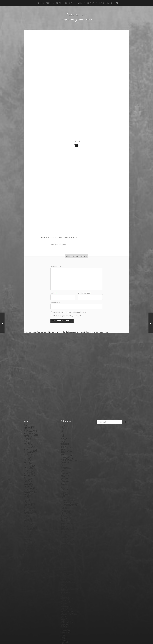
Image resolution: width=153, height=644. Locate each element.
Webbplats (55, 302)
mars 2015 (28, 495)
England (64, 447)
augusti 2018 (30, 429)
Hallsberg (64, 482)
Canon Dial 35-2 (67, 413)
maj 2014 (28, 511)
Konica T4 (64, 513)
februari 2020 (30, 400)
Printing (64, 572)
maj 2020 (28, 395)
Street (63, 598)
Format (63, 461)
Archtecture (66, 397)
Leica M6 (64, 524)
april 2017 (28, 455)
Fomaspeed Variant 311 (70, 458)
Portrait (64, 570)
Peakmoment (77, 14)
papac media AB (105, 3)
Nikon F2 (64, 541)
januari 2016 (29, 479)
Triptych (64, 610)
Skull (63, 590)
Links (80, 3)
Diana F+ (64, 437)
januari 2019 (29, 421)
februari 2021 (30, 381)
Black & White (66, 405)
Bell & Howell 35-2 (68, 402)
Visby (63, 614)
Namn (53, 293)
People (63, 554)
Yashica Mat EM (67, 620)
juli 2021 (28, 378)
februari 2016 (30, 477)
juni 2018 (28, 432)
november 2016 (31, 463)
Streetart (64, 599)
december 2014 (31, 500)
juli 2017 (28, 450)
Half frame (65, 480)
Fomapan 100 (66, 456)
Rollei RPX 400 (67, 575)
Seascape (64, 583)
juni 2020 (28, 394)
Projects (69, 3)
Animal (63, 395)
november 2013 (31, 521)
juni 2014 (28, 509)
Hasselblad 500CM (68, 484)
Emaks (63, 445)
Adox (63, 391)
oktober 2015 (30, 484)
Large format (66, 522)
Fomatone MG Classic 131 (70, 460)
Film (62, 452)
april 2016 (28, 474)
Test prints (65, 604)
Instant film (65, 500)
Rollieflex (64, 578)
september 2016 (31, 466)
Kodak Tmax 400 (67, 509)
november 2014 (31, 501)
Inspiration (65, 498)
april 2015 (28, 493)
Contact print (66, 421)
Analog (54, 244)
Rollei (63, 574)
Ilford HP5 (65, 490)
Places (63, 559)
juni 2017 (28, 452)
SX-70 (63, 602)
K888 (63, 505)
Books (63, 407)
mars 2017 (28, 456)
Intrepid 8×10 (66, 501)
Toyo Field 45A (66, 609)
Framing (64, 463)
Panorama (65, 551)
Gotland (64, 474)
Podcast (64, 564)
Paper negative (67, 553)
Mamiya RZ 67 (66, 529)
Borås (63, 408)
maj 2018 (28, 434)
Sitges (63, 588)
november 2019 (31, 405)
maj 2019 (28, 415)
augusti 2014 (29, 506)
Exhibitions (65, 448)
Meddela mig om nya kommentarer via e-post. (70, 312)
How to (63, 485)
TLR (62, 606)
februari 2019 (30, 419)
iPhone (63, 503)
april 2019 (28, 416)
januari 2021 (29, 383)
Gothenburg (66, 472)
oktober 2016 (30, 464)
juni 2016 (28, 471)
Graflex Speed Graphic (69, 477)
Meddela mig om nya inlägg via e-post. (67, 316)
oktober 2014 (30, 503)
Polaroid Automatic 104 (70, 566)
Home (39, 3)
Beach (63, 400)
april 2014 (28, 513)
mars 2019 (28, 418)
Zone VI (64, 622)
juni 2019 (28, 413)
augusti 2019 (29, 410)
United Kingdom (67, 612)
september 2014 (31, 505)
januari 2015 (29, 498)
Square (63, 594)
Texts (58, 3)
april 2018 (28, 436)
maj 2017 (28, 453)
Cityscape (64, 418)
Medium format (67, 535)
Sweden (64, 601)
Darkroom (65, 429)
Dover (63, 442)
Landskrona (65, 521)
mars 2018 (28, 437)
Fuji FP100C (65, 466)
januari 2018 (29, 440)
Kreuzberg (65, 516)
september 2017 (31, 447)
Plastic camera (66, 562)
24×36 (63, 379)
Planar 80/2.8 (66, 561)
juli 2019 (28, 411)
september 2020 (31, 389)
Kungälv (64, 517)
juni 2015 (28, 490)
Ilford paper (65, 493)
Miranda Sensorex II (68, 537)
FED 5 (63, 450)
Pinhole (64, 557)
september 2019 (31, 408)
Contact (90, 3)
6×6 (62, 386)
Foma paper (65, 453)
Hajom (63, 479)
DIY (62, 440)
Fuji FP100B (65, 464)
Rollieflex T (65, 580)
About (49, 3)
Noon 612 (64, 545)
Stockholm (65, 596)
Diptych (64, 439)
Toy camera (65, 607)
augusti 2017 (29, 448)
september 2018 (31, 428)
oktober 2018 (30, 426)
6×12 (62, 383)
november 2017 (31, 444)
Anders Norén (80, 637)
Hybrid (63, 487)
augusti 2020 (30, 391)
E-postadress (84, 293)
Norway (64, 548)
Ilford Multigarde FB (69, 492)
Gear (62, 469)
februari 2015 (30, 497)
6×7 (62, 387)
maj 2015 (28, 492)
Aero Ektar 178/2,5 (68, 392)
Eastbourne (65, 444)
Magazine (64, 527)
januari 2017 (29, 460)
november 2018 (31, 424)
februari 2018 (30, 439)
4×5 (62, 381)
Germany (64, 471)
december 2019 (31, 403)
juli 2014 (28, 508)
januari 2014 (29, 517)
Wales (63, 617)
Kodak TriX (65, 511)
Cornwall (64, 428)
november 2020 (31, 386)
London (64, 525)
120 (62, 378)
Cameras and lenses (68, 410)
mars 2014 (28, 514)
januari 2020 (29, 402)
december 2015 (31, 480)
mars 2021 (28, 379)
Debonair (64, 432)
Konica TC (64, 514)
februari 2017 (30, 458)
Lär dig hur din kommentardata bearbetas (91, 332)
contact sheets (66, 423)
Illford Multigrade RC (69, 495)
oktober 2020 (30, 387)
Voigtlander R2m (67, 615)
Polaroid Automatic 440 (70, 567)
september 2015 (31, 485)
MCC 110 (64, 533)
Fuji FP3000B (66, 468)
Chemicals (65, 416)
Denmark (64, 434)
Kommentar (56, 267)
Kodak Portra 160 (67, 506)
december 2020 (31, 384)
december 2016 (31, 461)
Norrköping (65, 546)
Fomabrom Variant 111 (69, 455)
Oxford (63, 549)
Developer (65, 436)
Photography (62, 244)
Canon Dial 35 (66, 411)
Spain (63, 593)
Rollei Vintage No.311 (69, 577)
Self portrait (65, 585)
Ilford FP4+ (65, 488)
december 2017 (31, 442)
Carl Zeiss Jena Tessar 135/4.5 (72, 415)
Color (63, 419)
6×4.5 (63, 384)
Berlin (63, 403)
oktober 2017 (30, 445)
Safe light (64, 582)
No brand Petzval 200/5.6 (71, 543)
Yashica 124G (66, 618)
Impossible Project (68, 497)
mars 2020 (29, 399)
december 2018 (31, 423)
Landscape (65, 519)
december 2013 (31, 519)
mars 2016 (28, 476)
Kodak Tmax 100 (67, 508)
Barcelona (65, 399)
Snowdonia (65, 591)
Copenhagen (66, 426)
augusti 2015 (29, 487)
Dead (63, 431)
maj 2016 (28, 472)
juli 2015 (28, 488)
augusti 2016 (29, 468)
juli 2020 (28, 392)
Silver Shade (65, 586)
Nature (63, 538)
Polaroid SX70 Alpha (69, 569)
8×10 (62, 389)
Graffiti (63, 476)
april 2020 (28, 397)
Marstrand (65, 532)
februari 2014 (30, 516)
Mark (63, 530)
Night (63, 540)
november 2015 (31, 482)
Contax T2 (65, 424)
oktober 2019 (30, 407)
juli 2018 (28, 431)
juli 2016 (28, 469)
